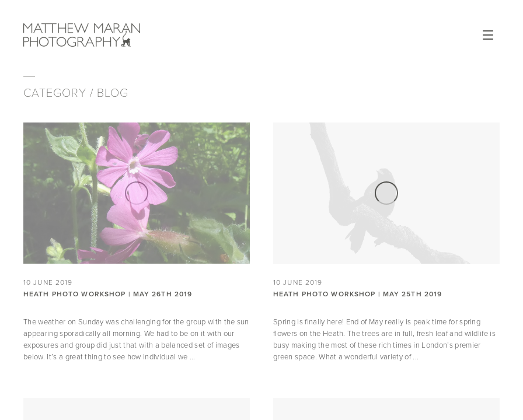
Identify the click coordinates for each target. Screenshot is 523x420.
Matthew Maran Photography (82, 35)
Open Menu (488, 35)
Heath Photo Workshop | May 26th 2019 (108, 294)
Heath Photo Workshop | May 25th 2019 (358, 294)
